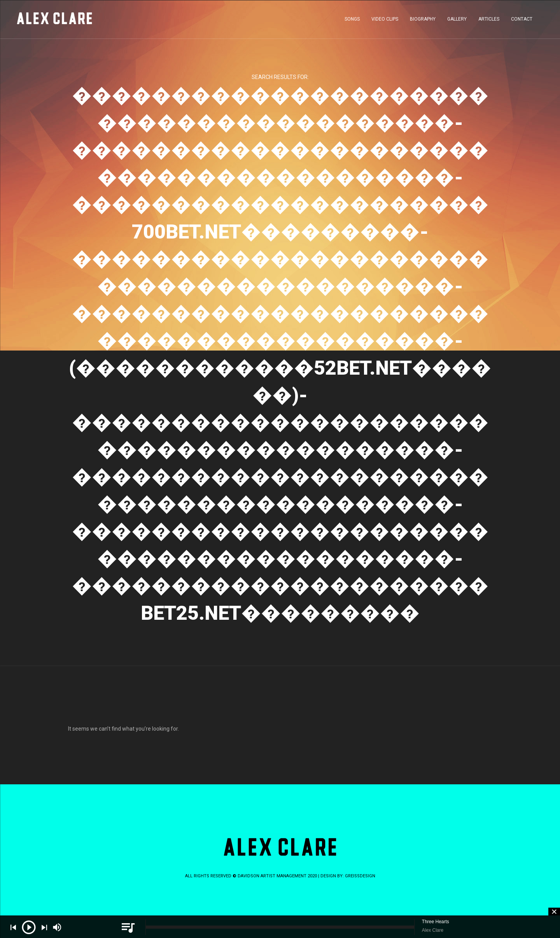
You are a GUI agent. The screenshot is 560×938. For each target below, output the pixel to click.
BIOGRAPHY (423, 21)
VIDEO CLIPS (385, 21)
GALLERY (457, 21)
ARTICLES (489, 21)
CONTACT (522, 21)
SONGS (352, 21)
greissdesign (360, 876)
